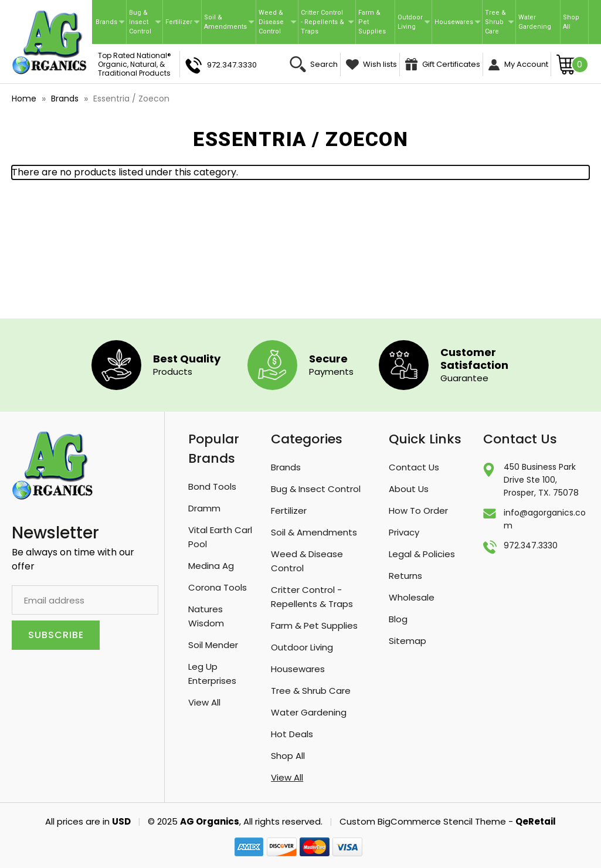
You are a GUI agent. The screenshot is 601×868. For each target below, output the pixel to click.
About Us (409, 489)
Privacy (404, 532)
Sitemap (408, 641)
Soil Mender (213, 645)
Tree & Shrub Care (500, 22)
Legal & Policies (422, 554)
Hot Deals (292, 734)
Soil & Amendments (229, 22)
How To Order (418, 511)
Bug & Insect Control (145, 22)
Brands (110, 22)
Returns (405, 576)
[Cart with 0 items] (573, 64)
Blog (398, 619)
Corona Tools (218, 587)
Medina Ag (211, 566)
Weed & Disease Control (278, 22)
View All (204, 702)
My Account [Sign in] (518, 65)
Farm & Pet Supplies (372, 22)
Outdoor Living (414, 22)
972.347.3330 (221, 65)
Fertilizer (183, 22)
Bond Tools (212, 486)
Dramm (204, 508)
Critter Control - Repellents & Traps (327, 22)
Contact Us (414, 467)
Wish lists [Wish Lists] (371, 64)
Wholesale (412, 597)
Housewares (458, 22)
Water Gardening (535, 22)
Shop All (571, 22)
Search (314, 64)
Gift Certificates (443, 64)
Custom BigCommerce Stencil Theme (423, 821)
